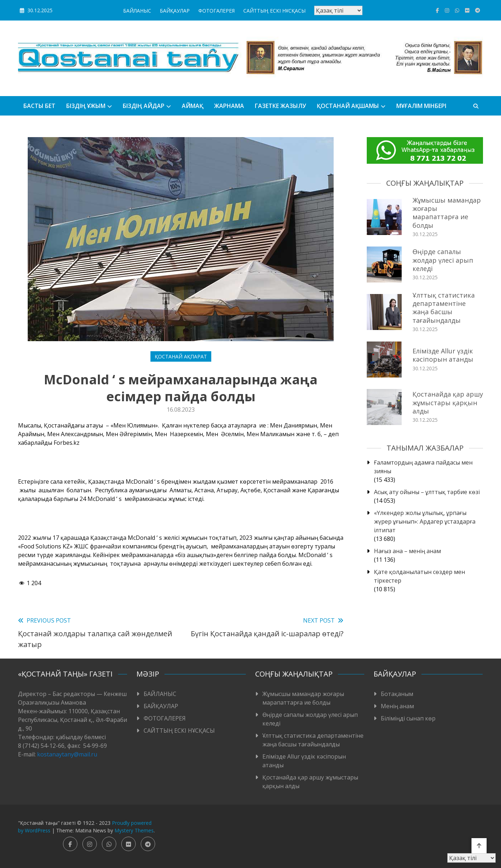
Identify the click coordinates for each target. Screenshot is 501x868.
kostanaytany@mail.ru (67, 754)
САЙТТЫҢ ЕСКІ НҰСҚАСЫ (274, 11)
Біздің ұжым (86, 106)
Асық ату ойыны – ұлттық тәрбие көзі (427, 492)
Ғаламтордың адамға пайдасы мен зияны (423, 467)
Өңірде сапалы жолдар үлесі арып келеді (443, 260)
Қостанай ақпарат (181, 356)
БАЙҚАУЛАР (175, 11)
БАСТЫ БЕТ (39, 106)
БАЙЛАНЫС (137, 11)
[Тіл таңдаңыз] (338, 10)
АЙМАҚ (193, 106)
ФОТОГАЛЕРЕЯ (216, 11)
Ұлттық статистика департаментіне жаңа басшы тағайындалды (444, 308)
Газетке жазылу (280, 106)
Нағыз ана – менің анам (407, 551)
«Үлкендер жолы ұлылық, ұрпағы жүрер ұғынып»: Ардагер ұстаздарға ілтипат (425, 521)
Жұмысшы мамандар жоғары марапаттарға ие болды (447, 213)
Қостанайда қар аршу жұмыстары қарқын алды (448, 403)
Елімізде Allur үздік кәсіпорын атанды (443, 355)
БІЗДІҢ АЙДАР (144, 106)
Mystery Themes (134, 830)
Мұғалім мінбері (421, 106)
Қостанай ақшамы (348, 106)
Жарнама (229, 106)
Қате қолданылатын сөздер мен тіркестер (419, 576)
